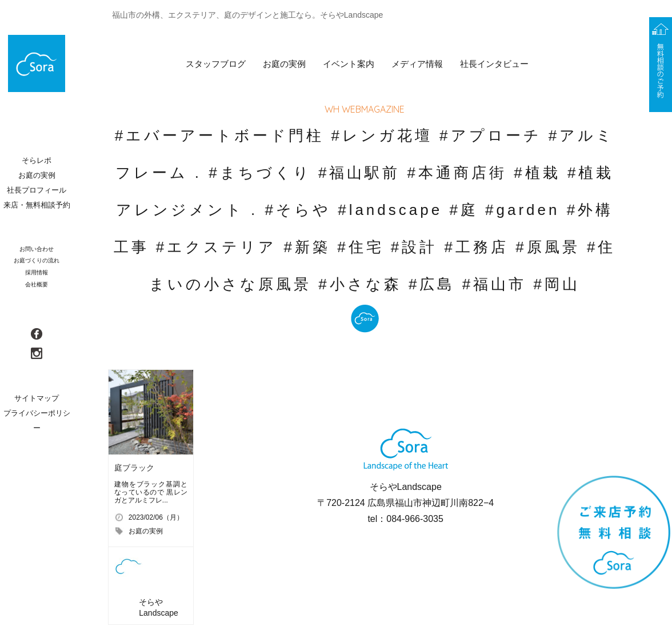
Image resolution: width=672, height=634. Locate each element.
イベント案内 (349, 64)
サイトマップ (37, 398)
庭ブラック (134, 468)
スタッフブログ (216, 64)
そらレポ (37, 160)
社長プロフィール (37, 190)
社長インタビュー (494, 64)
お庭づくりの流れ (37, 260)
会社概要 (37, 284)
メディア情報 (417, 64)
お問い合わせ (37, 249)
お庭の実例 (284, 64)
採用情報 (37, 272)
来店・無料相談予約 (37, 205)
